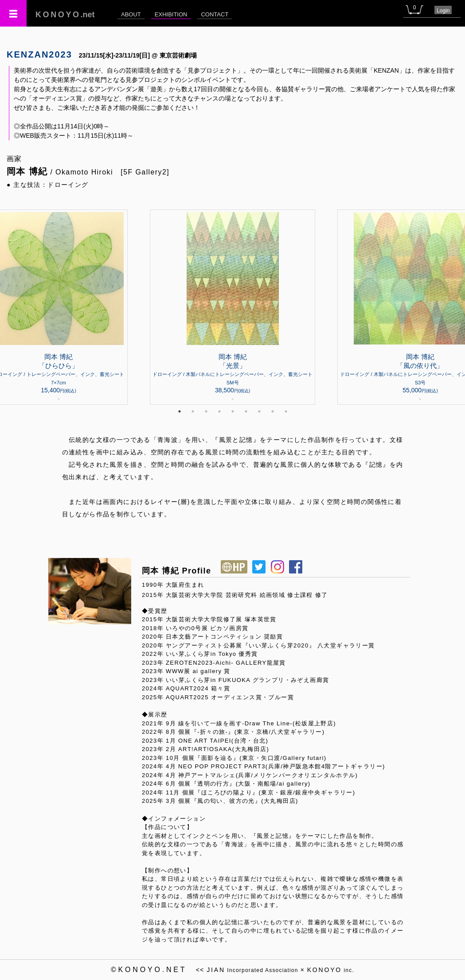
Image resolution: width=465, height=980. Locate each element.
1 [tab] (180, 411)
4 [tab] (219, 411)
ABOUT (131, 14)
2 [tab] (193, 411)
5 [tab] (233, 411)
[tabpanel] (232, 307)
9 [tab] (286, 411)
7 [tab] (259, 411)
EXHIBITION (171, 14)
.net (65, 15)
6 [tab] (246, 411)
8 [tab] (273, 411)
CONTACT (215, 14)
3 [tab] (206, 411)
